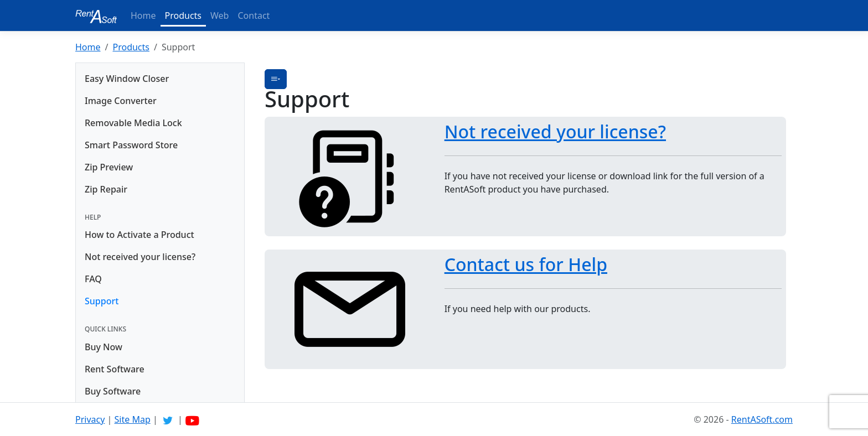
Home (143, 15)
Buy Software (113, 391)
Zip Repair (106, 189)
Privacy (90, 419)
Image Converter (121, 101)
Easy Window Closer (127, 79)
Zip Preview (109, 167)
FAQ (93, 279)
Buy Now (104, 347)
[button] (276, 79)
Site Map (133, 419)
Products (184, 15)
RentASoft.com (762, 419)
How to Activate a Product (139, 235)
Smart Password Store (131, 145)
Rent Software (115, 369)
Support (102, 301)
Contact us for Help (526, 264)
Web (219, 15)
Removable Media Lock (133, 123)
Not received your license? (140, 257)
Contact (254, 15)
